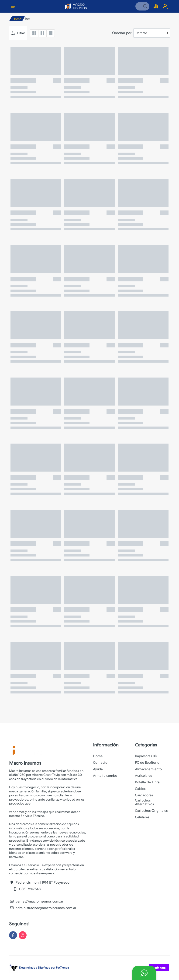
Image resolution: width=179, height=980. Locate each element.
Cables (140, 789)
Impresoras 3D (146, 756)
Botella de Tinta (147, 782)
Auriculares (143, 776)
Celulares (142, 817)
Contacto (100, 763)
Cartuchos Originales (151, 811)
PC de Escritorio (147, 763)
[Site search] (138, 6)
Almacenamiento (148, 769)
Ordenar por (122, 33)
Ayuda (98, 769)
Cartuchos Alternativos (144, 802)
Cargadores (144, 795)
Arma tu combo (105, 776)
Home (17, 19)
